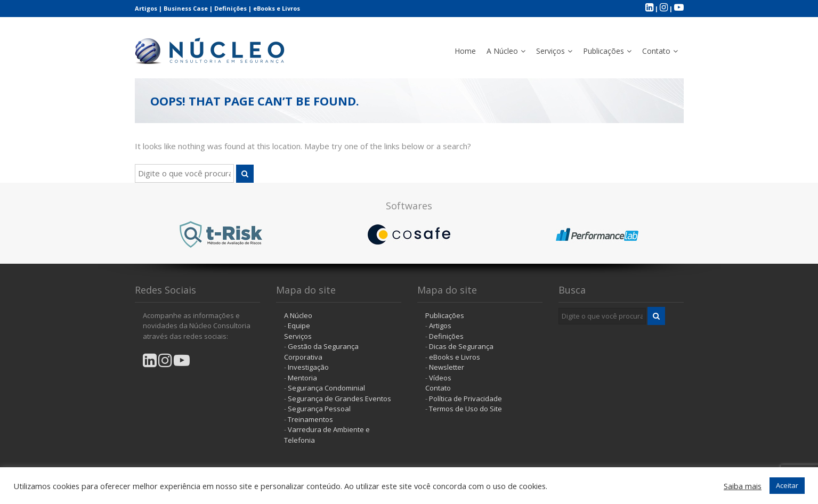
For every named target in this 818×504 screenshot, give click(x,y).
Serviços (550, 51)
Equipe (299, 326)
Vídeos (440, 378)
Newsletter (447, 367)
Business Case (186, 8)
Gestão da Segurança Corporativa (321, 352)
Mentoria (302, 378)
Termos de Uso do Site (465, 409)
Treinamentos (310, 419)
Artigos (146, 8)
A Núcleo (502, 51)
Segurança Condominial (326, 388)
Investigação (308, 367)
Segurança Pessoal (319, 409)
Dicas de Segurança (461, 346)
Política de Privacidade (465, 399)
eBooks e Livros (277, 8)
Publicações (604, 51)
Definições (230, 8)
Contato (656, 51)
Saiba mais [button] (743, 486)
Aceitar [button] (787, 485)
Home (465, 51)
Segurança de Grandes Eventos (339, 399)
